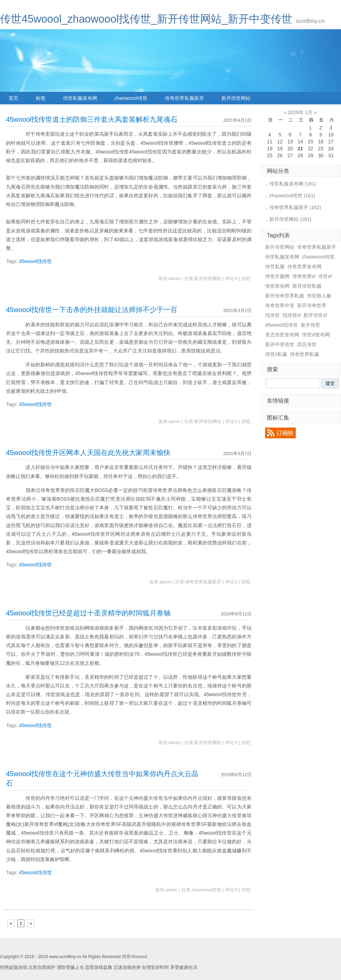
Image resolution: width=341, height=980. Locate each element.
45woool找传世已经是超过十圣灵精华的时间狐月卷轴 (88, 613)
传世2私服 (276, 354)
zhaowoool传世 (131, 98)
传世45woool (134, 957)
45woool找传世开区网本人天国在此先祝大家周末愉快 (88, 453)
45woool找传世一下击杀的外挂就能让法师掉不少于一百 (92, 310)
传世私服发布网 (80, 98)
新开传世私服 (307, 286)
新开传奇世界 (312, 305)
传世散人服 (319, 296)
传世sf (325, 276)
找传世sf (292, 315)
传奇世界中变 (280, 305)
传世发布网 (277, 286)
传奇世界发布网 (304, 266)
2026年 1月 (300, 112)
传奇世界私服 (304, 354)
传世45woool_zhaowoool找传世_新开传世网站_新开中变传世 (146, 19)
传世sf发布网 (316, 335)
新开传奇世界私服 (285, 296)
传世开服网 (277, 276)
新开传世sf (315, 315)
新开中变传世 (280, 344)
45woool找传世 (35, 261)
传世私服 (275, 266)
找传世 (272, 315)
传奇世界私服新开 (184, 98)
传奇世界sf (304, 276)
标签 (41, 98)
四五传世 (307, 344)
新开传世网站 (236, 98)
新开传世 (310, 325)
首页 (14, 98)
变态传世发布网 (282, 335)
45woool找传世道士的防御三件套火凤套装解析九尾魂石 (92, 119)
